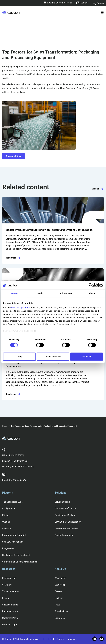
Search (98, 3)
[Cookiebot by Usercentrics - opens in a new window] (91, 285)
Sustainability (61, 611)
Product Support (10, 625)
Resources (9, 569)
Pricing (6, 515)
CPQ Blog (7, 585)
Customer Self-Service (66, 509)
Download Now (13, 156)
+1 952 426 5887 (14, 455)
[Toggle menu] (102, 13)
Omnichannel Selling (65, 515)
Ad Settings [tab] (66, 293)
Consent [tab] (14, 293)
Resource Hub (9, 578)
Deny (19, 357)
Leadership (60, 585)
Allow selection (53, 357)
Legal (51, 639)
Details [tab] (40, 293)
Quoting (6, 522)
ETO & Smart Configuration (68, 522)
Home (5, 426)
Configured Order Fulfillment (16, 555)
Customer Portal (10, 618)
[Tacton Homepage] (11, 12)
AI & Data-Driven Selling (66, 528)
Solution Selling (62, 502)
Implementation (10, 611)
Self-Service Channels (13, 542)
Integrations (8, 548)
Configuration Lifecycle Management (20, 562)
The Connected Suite (12, 502)
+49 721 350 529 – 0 (22, 467)
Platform (8, 493)
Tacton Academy (10, 591)
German (60, 639)
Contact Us (60, 618)
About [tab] (92, 293)
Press (57, 605)
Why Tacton (60, 578)
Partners (59, 598)
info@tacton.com (17, 480)
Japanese (72, 639)
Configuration (9, 509)
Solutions (61, 493)
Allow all (87, 357)
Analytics (7, 528)
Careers (58, 591)
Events (5, 598)
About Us (60, 569)
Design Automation (64, 535)
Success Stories (10, 605)
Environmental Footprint (14, 535)
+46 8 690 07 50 (19, 461)
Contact (82, 3)
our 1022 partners (21, 308)
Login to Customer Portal (58, 3)
